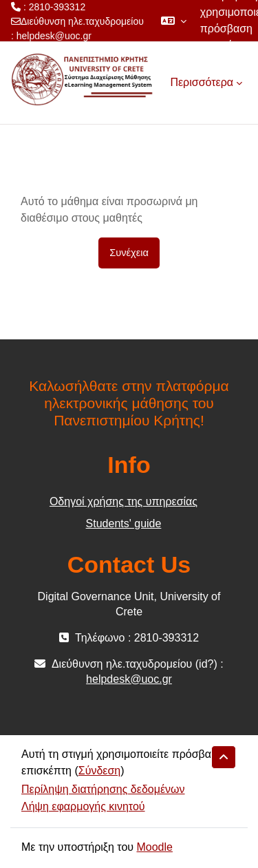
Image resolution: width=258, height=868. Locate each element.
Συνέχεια (129, 253)
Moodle (154, 847)
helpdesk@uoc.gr (54, 36)
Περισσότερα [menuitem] (202, 82)
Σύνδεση (99, 771)
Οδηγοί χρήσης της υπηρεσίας (123, 501)
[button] (174, 21)
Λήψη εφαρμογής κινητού (83, 806)
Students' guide (124, 523)
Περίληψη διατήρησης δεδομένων (103, 789)
